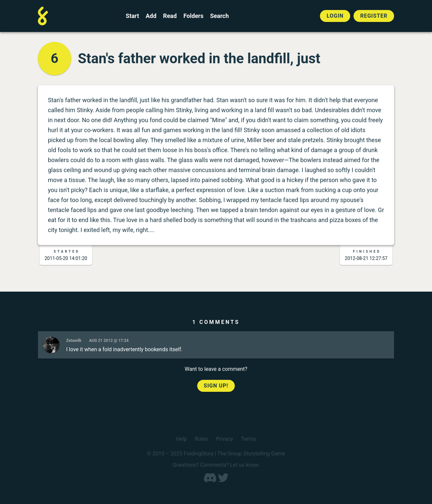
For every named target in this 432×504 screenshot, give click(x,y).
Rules (201, 439)
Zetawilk (74, 341)
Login (335, 16)
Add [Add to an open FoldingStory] (151, 16)
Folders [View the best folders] (193, 16)
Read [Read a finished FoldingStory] (170, 16)
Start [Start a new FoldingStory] (132, 16)
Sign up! (216, 386)
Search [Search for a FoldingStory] (219, 16)
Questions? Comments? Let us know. (216, 465)
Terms (249, 439)
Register (374, 16)
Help (181, 439)
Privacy (224, 439)
